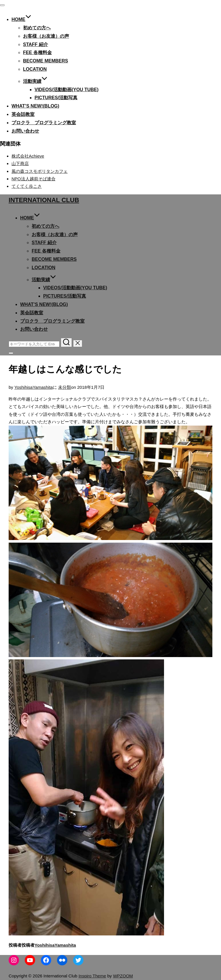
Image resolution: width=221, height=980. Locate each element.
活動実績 (35, 81)
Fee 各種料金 (37, 52)
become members (45, 61)
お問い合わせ (25, 131)
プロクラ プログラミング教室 (44, 123)
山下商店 (20, 163)
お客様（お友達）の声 (46, 36)
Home (21, 19)
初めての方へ (37, 28)
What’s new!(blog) (35, 106)
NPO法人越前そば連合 (34, 179)
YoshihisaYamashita (34, 387)
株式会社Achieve (28, 156)
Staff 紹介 (36, 44)
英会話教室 (23, 114)
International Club (44, 200)
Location (35, 69)
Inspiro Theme (92, 976)
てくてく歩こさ (27, 186)
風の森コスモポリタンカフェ (40, 171)
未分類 (65, 387)
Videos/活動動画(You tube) (66, 90)
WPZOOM (123, 976)
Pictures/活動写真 (56, 98)
